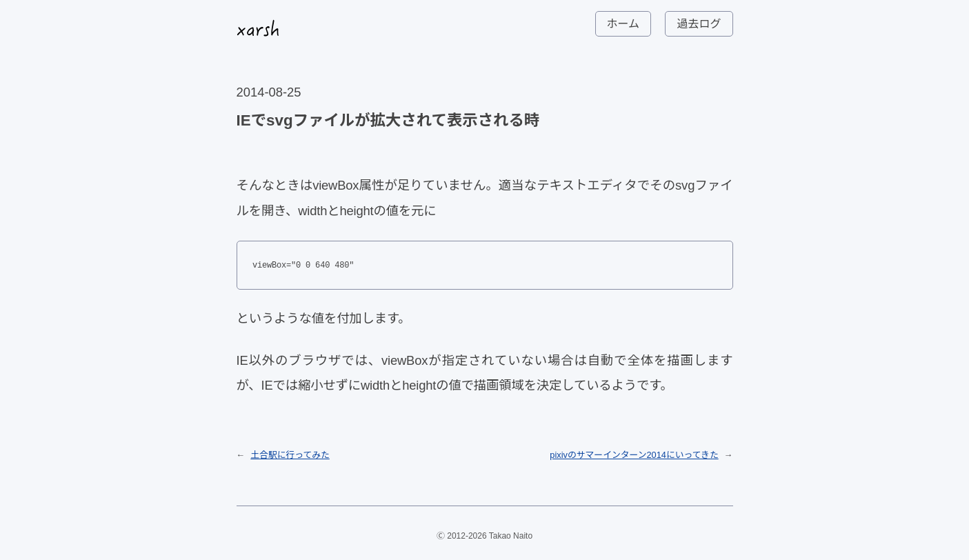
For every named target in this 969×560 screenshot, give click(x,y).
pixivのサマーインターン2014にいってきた (634, 455)
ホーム (623, 24)
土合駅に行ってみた (290, 455)
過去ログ (699, 24)
